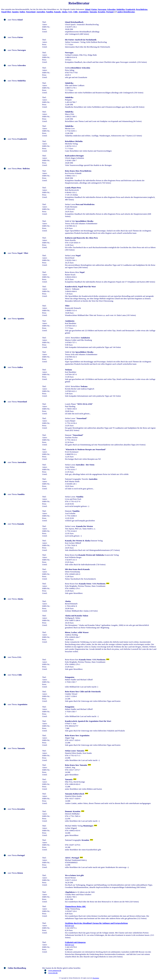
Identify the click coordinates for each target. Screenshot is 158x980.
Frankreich (130, 9)
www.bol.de (53, 973)
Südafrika (121, 9)
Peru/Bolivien (142, 9)
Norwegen (102, 9)
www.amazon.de (55, 970)
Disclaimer (96, 978)
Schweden (111, 9)
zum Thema (15, 20)
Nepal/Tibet (6, 12)
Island (88, 9)
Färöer (94, 9)
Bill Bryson (69, 926)
